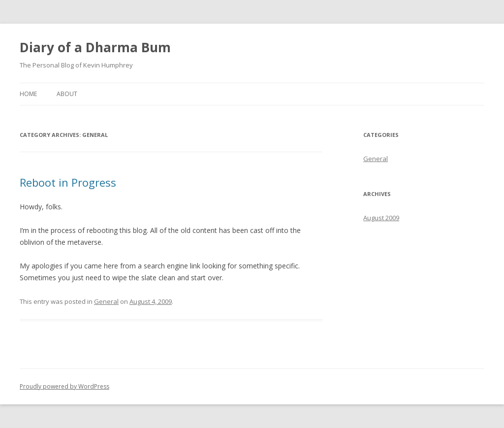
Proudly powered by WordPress (64, 386)
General (106, 301)
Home (28, 94)
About (67, 94)
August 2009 (381, 218)
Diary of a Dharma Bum (95, 47)
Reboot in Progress (68, 182)
